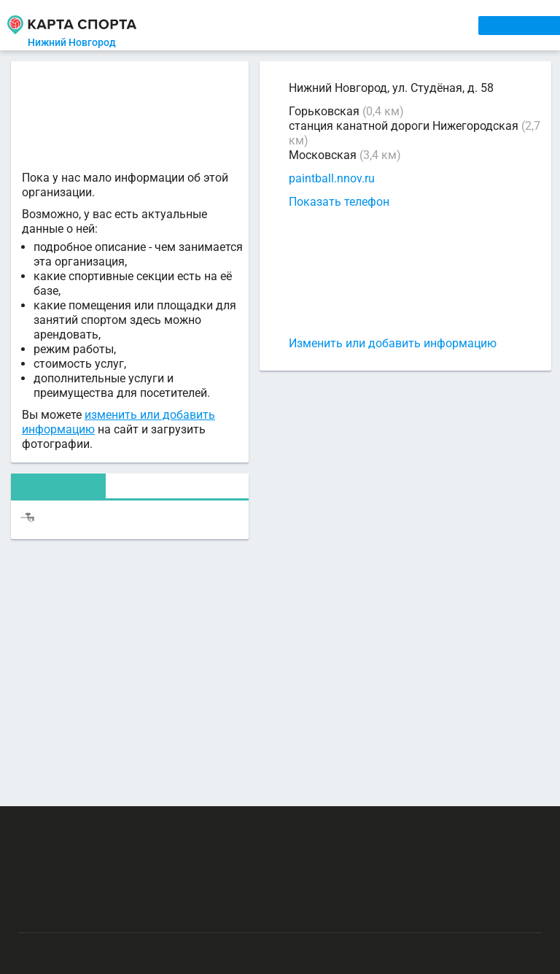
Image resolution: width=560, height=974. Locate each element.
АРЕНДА (286, 25)
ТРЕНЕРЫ (343, 25)
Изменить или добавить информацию (393, 343)
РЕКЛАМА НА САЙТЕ (92, 826)
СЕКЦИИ (234, 25)
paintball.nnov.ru (332, 179)
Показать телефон (339, 202)
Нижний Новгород (77, 42)
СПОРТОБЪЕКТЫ (424, 25)
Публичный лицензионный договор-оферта (122, 912)
